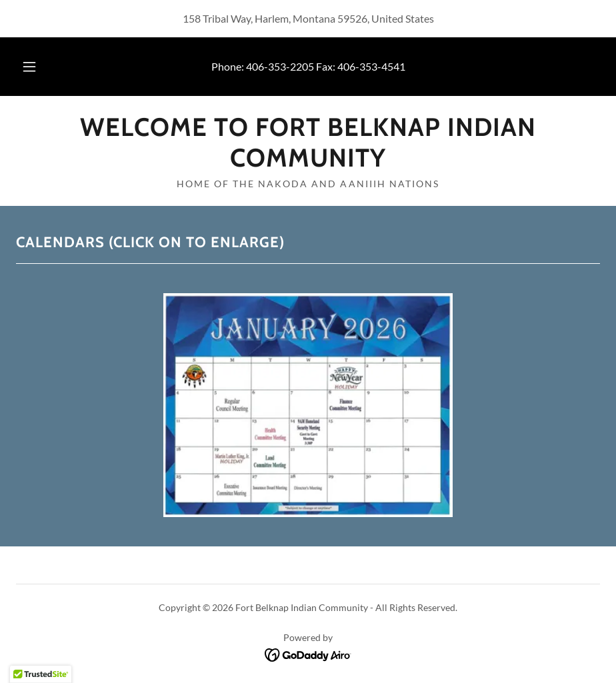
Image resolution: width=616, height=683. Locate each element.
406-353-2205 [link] (280, 66)
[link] (308, 162)
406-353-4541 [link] (371, 66)
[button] (42, 67)
